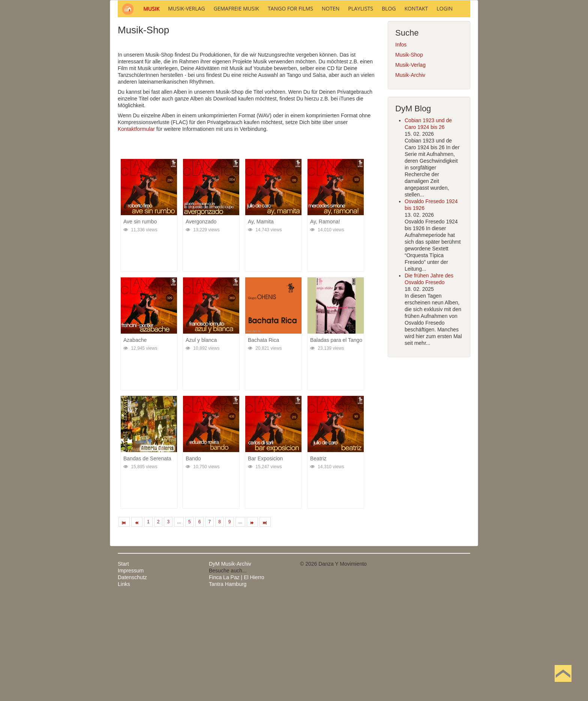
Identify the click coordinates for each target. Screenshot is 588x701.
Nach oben (563, 685)
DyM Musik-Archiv (230, 665)
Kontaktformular (136, 230)
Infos (401, 146)
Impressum (131, 672)
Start (123, 665)
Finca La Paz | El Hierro (237, 679)
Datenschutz (132, 679)
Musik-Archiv (410, 176)
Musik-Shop (409, 156)
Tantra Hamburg (228, 685)
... (179, 623)
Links (124, 685)
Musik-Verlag (410, 166)
